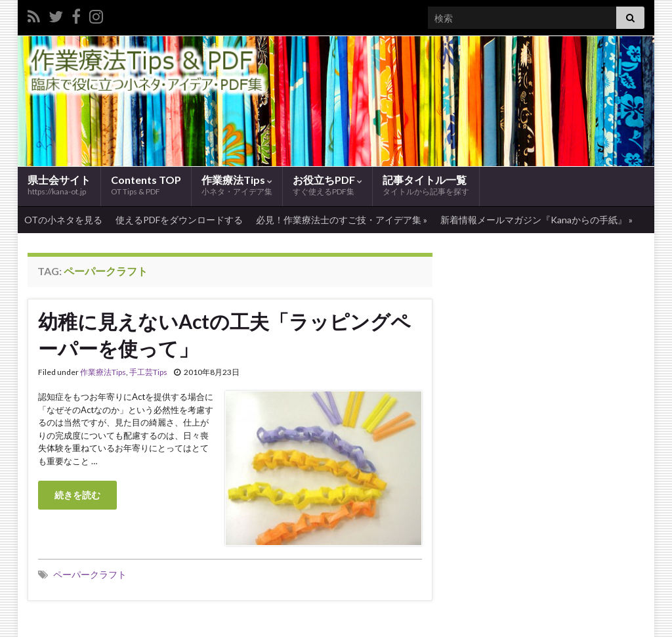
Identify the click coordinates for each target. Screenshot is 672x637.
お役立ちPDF (327, 186)
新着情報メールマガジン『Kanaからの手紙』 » (536, 220)
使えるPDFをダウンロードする (179, 220)
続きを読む (77, 495)
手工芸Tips (148, 372)
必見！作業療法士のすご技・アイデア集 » (342, 220)
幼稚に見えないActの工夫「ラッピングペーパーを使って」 (224, 335)
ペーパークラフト (90, 574)
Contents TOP (146, 185)
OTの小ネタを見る (63, 220)
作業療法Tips (237, 186)
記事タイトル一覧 (426, 186)
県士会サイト (59, 185)
